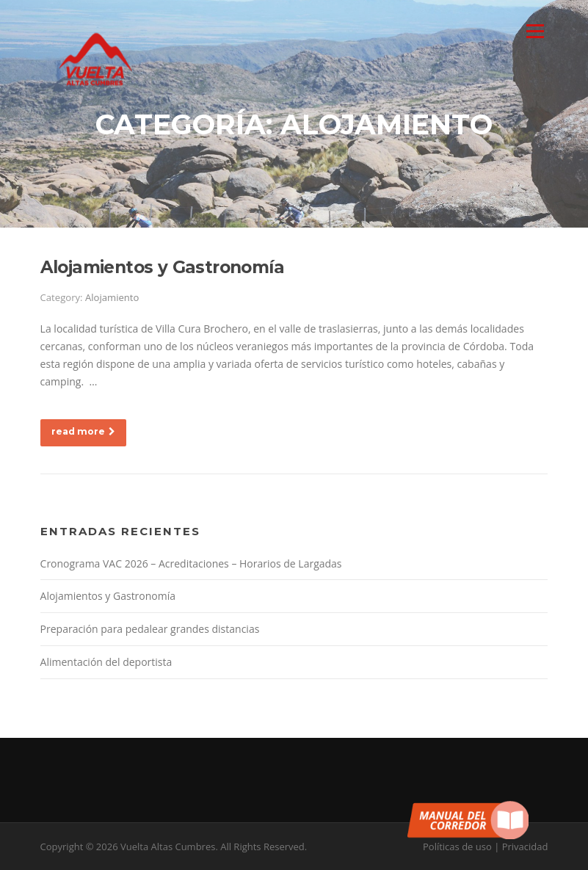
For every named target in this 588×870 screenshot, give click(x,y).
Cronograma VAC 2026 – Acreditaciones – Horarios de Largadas (191, 563)
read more (83, 431)
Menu (535, 31)
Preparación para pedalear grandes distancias (150, 629)
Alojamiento (112, 297)
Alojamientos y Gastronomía (162, 267)
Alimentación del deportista (106, 662)
